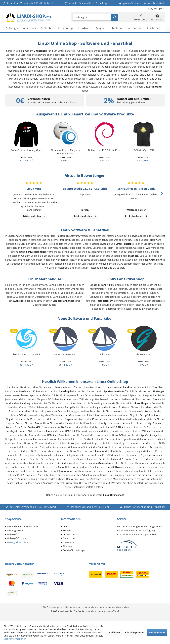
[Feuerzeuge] (66, 28)
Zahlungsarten (15, 530)
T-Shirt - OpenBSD (144, 150)
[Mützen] (117, 28)
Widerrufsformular (17, 538)
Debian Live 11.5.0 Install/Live (105, 150)
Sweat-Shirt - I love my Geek (26, 150)
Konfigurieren (157, 632)
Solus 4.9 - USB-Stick (65, 354)
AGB (65, 526)
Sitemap (67, 546)
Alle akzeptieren (134, 632)
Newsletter (69, 542)
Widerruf (12, 534)
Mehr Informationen (15, 639)
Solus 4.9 (105, 354)
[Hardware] (85, 28)
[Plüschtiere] (153, 28)
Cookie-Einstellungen (74, 550)
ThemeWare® (113, 611)
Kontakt (67, 530)
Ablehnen (114, 632)
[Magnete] (102, 28)
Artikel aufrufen (34, 216)
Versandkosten (92, 607)
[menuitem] (155, 9)
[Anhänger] (12, 28)
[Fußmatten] (134, 28)
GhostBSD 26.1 (144, 354)
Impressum (69, 534)
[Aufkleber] (47, 28)
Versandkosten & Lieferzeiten (23, 526)
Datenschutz (70, 538)
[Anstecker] (30, 28)
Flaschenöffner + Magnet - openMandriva (65, 152)
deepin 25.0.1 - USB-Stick (26, 354)
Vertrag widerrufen (17, 542)
